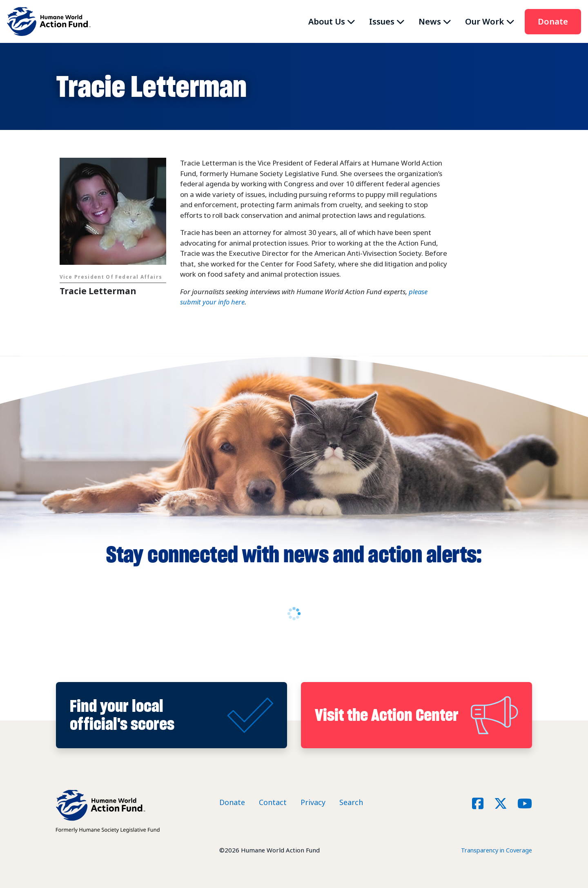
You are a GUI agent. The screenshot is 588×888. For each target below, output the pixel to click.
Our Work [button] (484, 21)
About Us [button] (327, 21)
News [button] (430, 21)
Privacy (313, 802)
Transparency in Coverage (494, 850)
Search (351, 802)
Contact (273, 802)
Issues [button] (382, 21)
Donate (553, 21)
